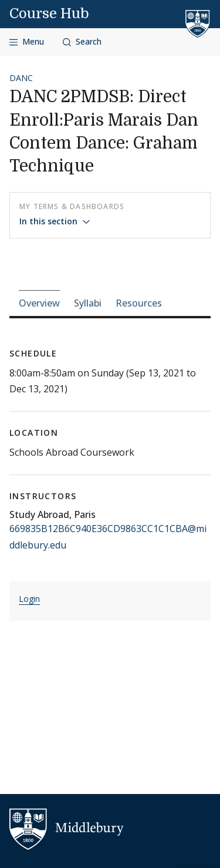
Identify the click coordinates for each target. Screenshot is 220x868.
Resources (139, 303)
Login (29, 599)
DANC (21, 78)
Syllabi (88, 303)
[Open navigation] (27, 42)
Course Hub (49, 14)
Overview (39, 303)
